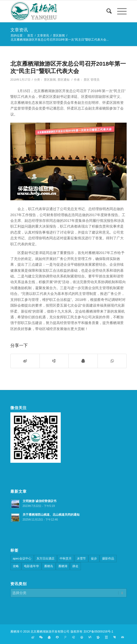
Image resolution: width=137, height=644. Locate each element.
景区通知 (63, 80)
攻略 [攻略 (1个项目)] (16, 566)
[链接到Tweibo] (65, 637)
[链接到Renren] (57, 637)
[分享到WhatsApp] (112, 361)
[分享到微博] (25, 361)
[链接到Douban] (106, 637)
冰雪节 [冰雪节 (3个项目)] (81, 558)
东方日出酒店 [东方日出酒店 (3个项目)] (45, 558)
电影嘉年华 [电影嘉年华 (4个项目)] (31, 566)
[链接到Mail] (123, 637)
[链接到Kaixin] (98, 637)
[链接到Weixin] (41, 637)
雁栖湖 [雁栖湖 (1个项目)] (63, 566)
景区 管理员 (92, 80)
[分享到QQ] (83, 361)
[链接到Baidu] (82, 637)
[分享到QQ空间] (54, 361)
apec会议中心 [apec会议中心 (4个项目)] (22, 558)
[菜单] (119, 11)
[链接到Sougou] (90, 637)
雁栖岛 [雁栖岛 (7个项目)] (49, 566)
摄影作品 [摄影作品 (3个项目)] (108, 558)
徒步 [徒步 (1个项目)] (94, 558)
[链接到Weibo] (33, 637)
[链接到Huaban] (114, 637)
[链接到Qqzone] (74, 637)
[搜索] (106, 11)
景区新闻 (50, 80)
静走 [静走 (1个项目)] (75, 566)
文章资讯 (19, 30)
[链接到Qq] (49, 637)
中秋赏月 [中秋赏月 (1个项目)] (66, 558)
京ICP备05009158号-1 (98, 631)
